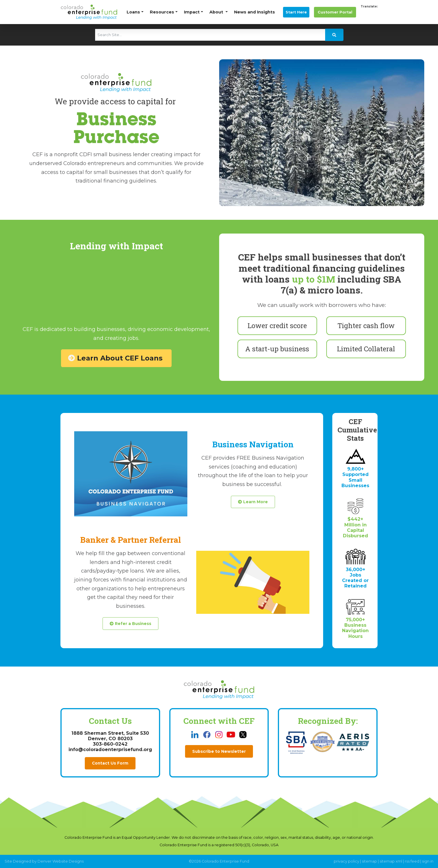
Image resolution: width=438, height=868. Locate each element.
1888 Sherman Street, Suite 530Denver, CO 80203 (110, 736)
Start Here (296, 12)
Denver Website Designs (61, 861)
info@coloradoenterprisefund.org (110, 750)
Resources (162, 12)
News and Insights (255, 12)
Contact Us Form (110, 763)
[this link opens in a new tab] (195, 734)
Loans (133, 12)
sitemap (369, 861)
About (217, 12)
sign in (428, 861)
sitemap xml (391, 861)
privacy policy (346, 861)
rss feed (412, 861)
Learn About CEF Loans (116, 358)
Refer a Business (130, 624)
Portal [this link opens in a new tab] (335, 12)
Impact (192, 12)
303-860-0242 (110, 744)
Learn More (253, 502)
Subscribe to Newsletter (219, 751)
